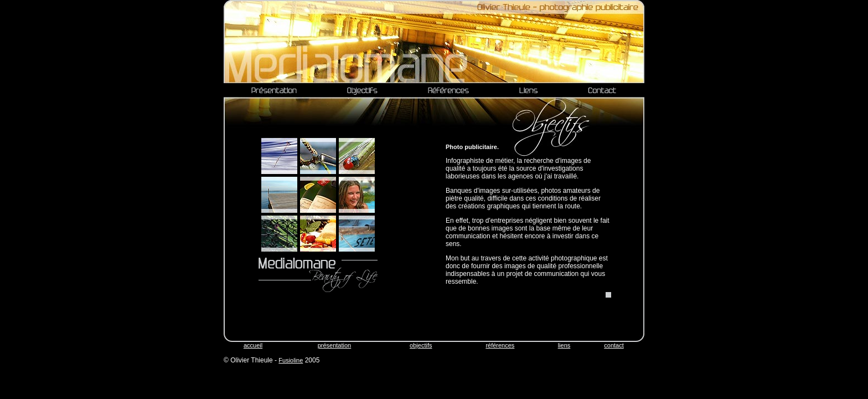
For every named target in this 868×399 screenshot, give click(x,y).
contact (614, 345)
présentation (335, 345)
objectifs (421, 345)
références (500, 345)
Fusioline (291, 360)
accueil (253, 345)
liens (564, 345)
